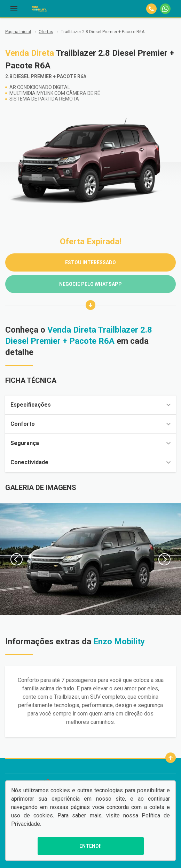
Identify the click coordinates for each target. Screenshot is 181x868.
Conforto (90, 424)
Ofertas (46, 32)
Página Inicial (18, 32)
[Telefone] (151, 9)
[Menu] (14, 9)
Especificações (90, 405)
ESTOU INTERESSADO (90, 262)
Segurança (90, 443)
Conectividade (90, 462)
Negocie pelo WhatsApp (90, 284)
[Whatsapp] (165, 9)
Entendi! (90, 846)
